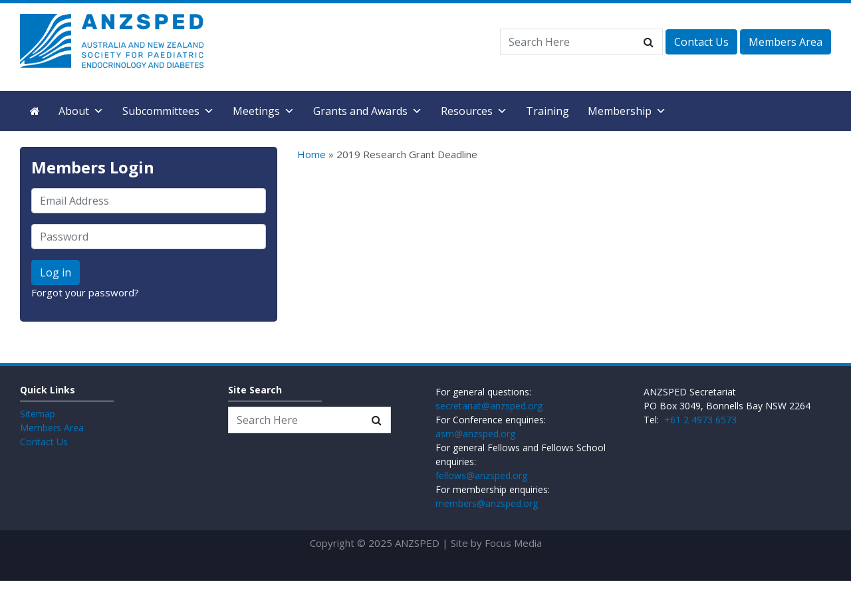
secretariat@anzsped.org (489, 406)
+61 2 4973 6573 (700, 420)
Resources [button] (474, 111)
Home (311, 154)
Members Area (786, 42)
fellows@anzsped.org (481, 475)
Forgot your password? (85, 292)
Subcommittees (168, 111)
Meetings (264, 111)
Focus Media (513, 543)
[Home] (35, 111)
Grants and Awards (368, 111)
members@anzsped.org (487, 503)
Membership (627, 111)
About (81, 111)
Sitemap (38, 414)
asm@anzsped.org (475, 434)
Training (547, 111)
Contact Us (701, 42)
